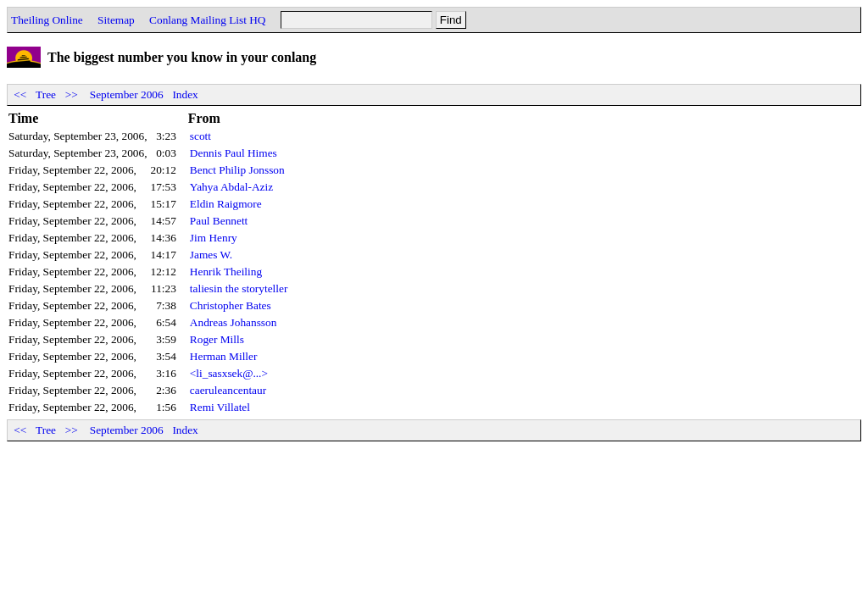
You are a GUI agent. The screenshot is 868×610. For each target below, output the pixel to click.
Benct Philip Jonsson (237, 170)
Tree (46, 94)
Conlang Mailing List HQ (207, 20)
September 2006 (127, 94)
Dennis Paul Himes (234, 153)
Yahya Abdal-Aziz (231, 187)
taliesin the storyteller (239, 288)
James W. (211, 255)
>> (71, 94)
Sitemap (116, 20)
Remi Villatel (220, 407)
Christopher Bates (231, 305)
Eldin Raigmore (226, 204)
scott (200, 136)
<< (20, 94)
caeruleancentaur (228, 390)
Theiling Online (47, 20)
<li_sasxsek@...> (229, 373)
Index (185, 94)
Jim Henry (214, 238)
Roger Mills (217, 339)
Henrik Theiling (226, 272)
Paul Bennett (219, 221)
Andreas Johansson (234, 322)
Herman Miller (224, 356)
